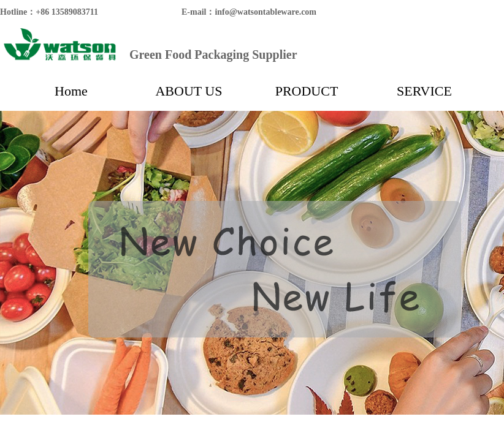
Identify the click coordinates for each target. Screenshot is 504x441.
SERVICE (424, 91)
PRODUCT (307, 91)
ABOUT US (189, 91)
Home (71, 91)
